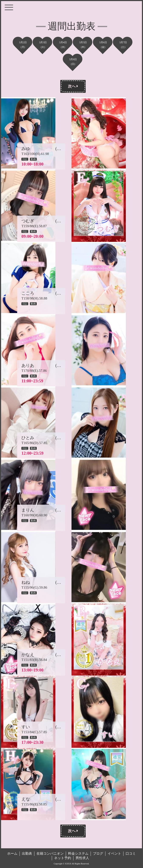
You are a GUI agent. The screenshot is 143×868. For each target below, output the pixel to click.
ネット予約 (63, 858)
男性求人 (82, 858)
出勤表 (27, 853)
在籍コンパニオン (50, 853)
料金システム (78, 853)
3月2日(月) (23, 45)
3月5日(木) (83, 45)
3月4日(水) (63, 45)
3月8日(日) (73, 62)
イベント (114, 853)
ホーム (12, 853)
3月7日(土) (123, 45)
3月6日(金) (103, 45)
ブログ (98, 853)
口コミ (131, 853)
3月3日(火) (43, 45)
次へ (73, 86)
